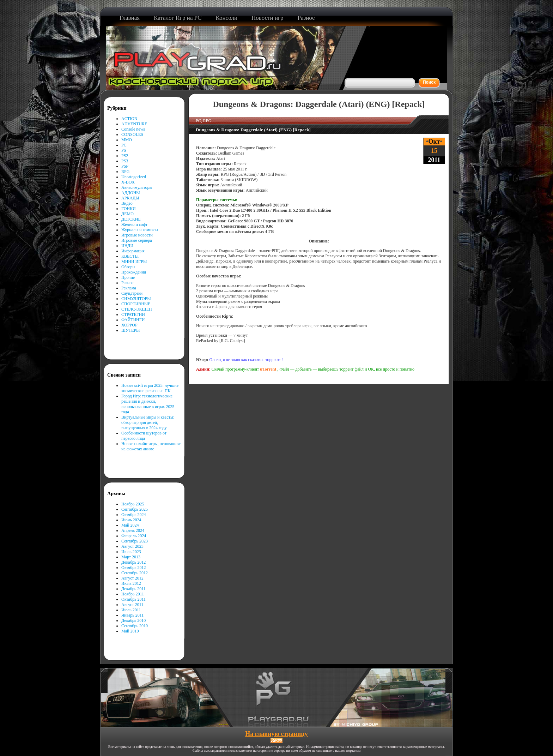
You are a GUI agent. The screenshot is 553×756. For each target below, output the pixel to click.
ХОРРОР (129, 325)
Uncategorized (134, 177)
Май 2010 (130, 631)
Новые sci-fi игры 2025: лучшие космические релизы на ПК (150, 388)
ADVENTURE (134, 124)
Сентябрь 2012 (135, 573)
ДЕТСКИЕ (131, 219)
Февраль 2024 (134, 536)
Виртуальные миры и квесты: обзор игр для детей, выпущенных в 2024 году (148, 422)
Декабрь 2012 (133, 562)
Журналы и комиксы (140, 230)
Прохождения (134, 272)
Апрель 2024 (133, 530)
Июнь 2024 (131, 520)
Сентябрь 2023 (135, 541)
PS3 (125, 161)
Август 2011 (132, 605)
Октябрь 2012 (134, 568)
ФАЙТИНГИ (133, 320)
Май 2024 (130, 525)
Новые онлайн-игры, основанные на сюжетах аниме (151, 446)
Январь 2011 (132, 615)
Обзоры (128, 267)
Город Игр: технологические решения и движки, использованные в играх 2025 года (148, 404)
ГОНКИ (129, 209)
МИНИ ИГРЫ (134, 262)
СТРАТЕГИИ (133, 314)
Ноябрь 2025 (133, 504)
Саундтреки (132, 293)
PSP (125, 166)
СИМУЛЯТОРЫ (136, 299)
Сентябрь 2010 (135, 626)
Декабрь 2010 (133, 620)
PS (124, 150)
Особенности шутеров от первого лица (144, 436)
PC (124, 145)
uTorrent (268, 369)
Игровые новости (137, 235)
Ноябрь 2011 (133, 594)
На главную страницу (276, 734)
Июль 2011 (131, 610)
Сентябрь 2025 (135, 509)
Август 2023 (132, 546)
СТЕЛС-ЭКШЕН (137, 309)
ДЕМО (127, 214)
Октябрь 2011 (133, 599)
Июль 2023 (131, 552)
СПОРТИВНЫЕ (136, 304)
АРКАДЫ (130, 198)
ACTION (129, 119)
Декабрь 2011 (133, 589)
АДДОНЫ (131, 193)
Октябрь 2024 (134, 515)
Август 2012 (132, 578)
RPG (125, 172)
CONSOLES (132, 134)
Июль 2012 (131, 583)
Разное (127, 283)
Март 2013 (131, 557)
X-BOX (128, 182)
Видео (127, 203)
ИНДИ (127, 246)
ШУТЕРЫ (130, 330)
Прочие (128, 277)
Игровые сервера (137, 240)
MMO (127, 140)
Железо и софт (134, 224)
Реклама (129, 288)
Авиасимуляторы (137, 187)
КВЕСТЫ (130, 256)
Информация (133, 251)
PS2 (125, 156)
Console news (133, 129)
